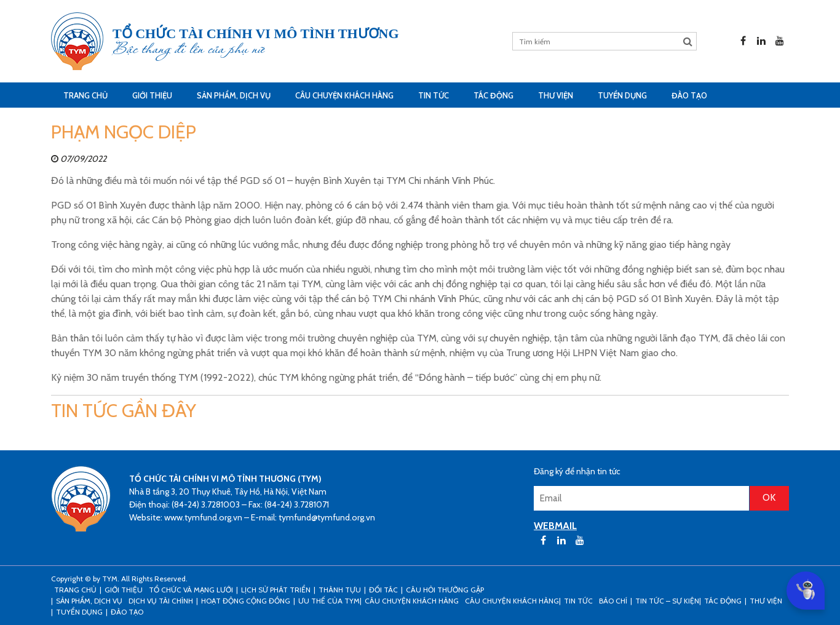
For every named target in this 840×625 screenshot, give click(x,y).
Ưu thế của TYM (329, 601)
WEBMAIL (555, 526)
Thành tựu (340, 590)
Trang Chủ (85, 95)
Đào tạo (689, 95)
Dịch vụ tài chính (161, 601)
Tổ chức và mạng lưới (191, 590)
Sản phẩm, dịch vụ (234, 95)
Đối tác (383, 590)
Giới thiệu (152, 95)
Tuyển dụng (622, 95)
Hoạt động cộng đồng (246, 601)
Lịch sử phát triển (276, 590)
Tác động (493, 95)
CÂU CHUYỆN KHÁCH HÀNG (344, 95)
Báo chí (613, 601)
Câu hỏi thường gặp (445, 590)
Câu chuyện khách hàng (512, 601)
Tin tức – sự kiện (667, 601)
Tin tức (434, 95)
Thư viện (556, 95)
